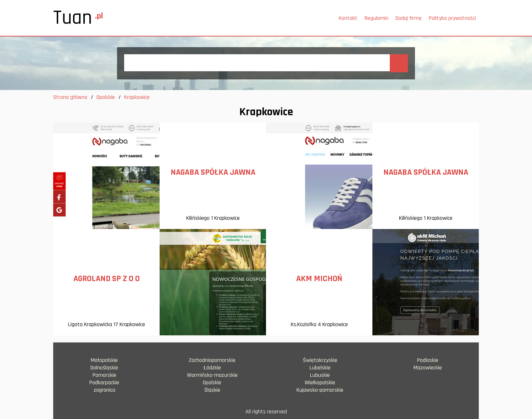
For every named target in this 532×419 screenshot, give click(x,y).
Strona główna (70, 97)
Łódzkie (212, 368)
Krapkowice (137, 97)
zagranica (104, 390)
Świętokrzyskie (320, 360)
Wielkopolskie (320, 383)
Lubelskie (320, 368)
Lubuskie (320, 375)
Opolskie (106, 97)
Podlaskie (428, 360)
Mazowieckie (428, 368)
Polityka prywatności (452, 18)
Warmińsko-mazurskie (212, 375)
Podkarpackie (104, 383)
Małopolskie (104, 360)
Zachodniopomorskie (212, 360)
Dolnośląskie (104, 368)
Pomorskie (104, 375)
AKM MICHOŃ (319, 279)
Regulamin (376, 18)
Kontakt (348, 18)
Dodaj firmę (409, 18)
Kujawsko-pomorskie (320, 390)
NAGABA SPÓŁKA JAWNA (213, 172)
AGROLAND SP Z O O (107, 279)
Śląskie (212, 390)
